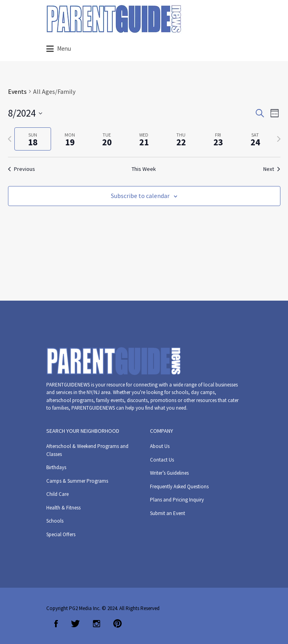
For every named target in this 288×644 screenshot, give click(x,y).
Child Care (57, 494)
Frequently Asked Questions (179, 486)
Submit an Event (168, 513)
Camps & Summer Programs (77, 481)
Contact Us (162, 460)
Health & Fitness (63, 508)
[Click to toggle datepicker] (25, 113)
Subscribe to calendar (140, 196)
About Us (160, 446)
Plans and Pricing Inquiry (177, 500)
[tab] (33, 139)
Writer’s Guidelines (169, 473)
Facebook (56, 624)
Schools (55, 521)
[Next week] (279, 139)
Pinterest (117, 624)
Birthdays (56, 467)
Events (17, 91)
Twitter (75, 624)
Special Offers (61, 534)
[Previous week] (10, 139)
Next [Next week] (272, 169)
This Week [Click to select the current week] (144, 169)
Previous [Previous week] (22, 169)
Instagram (97, 624)
